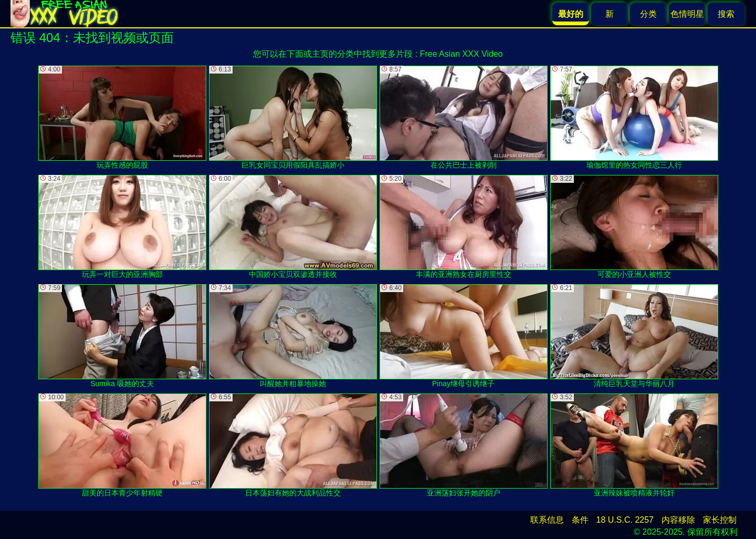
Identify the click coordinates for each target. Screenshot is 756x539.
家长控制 (720, 520)
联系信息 (547, 520)
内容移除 (678, 520)
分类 (648, 14)
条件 (580, 520)
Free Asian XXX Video (461, 54)
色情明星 (687, 14)
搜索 (726, 14)
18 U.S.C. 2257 (625, 520)
